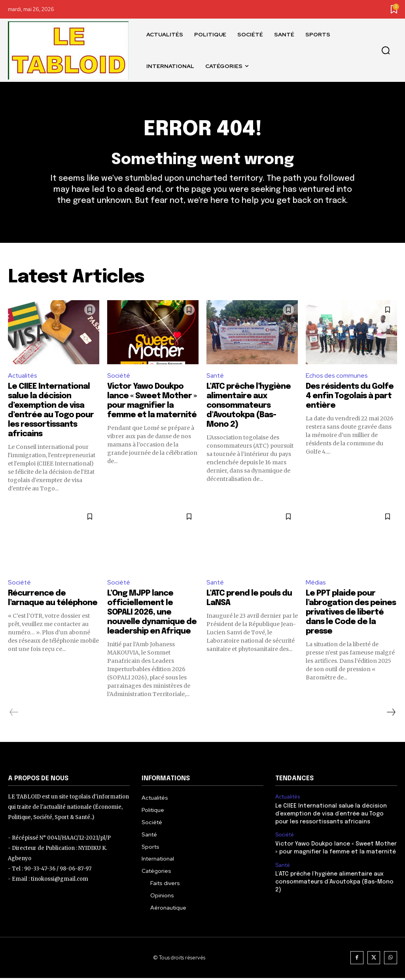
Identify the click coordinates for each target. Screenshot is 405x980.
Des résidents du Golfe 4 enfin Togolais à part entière (350, 398)
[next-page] (391, 714)
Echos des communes (337, 377)
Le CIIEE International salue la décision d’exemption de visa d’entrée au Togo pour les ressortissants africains (336, 816)
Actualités (23, 377)
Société (119, 377)
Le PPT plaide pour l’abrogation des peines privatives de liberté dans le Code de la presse (351, 614)
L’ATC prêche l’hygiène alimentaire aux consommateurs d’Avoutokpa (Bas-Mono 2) (249, 408)
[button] (386, 51)
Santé (216, 377)
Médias (316, 584)
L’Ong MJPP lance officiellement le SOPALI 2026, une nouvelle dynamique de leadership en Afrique (152, 614)
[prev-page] (14, 714)
